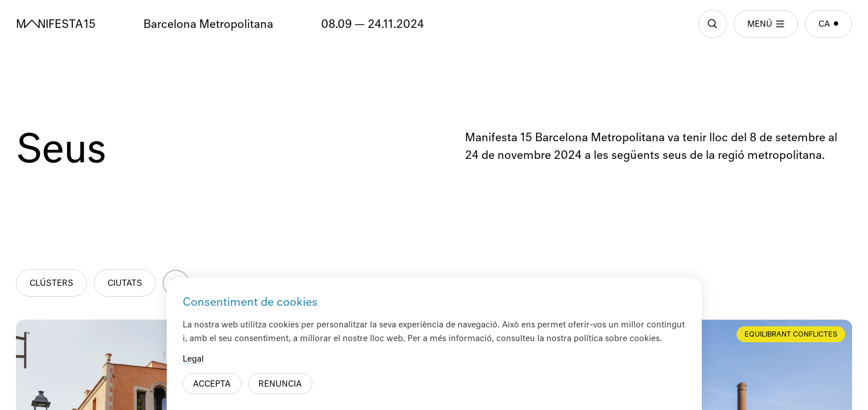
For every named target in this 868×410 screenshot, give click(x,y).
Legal (193, 359)
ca (828, 24)
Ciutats (125, 284)
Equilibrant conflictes (791, 335)
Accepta (212, 384)
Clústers (52, 284)
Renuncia (280, 384)
